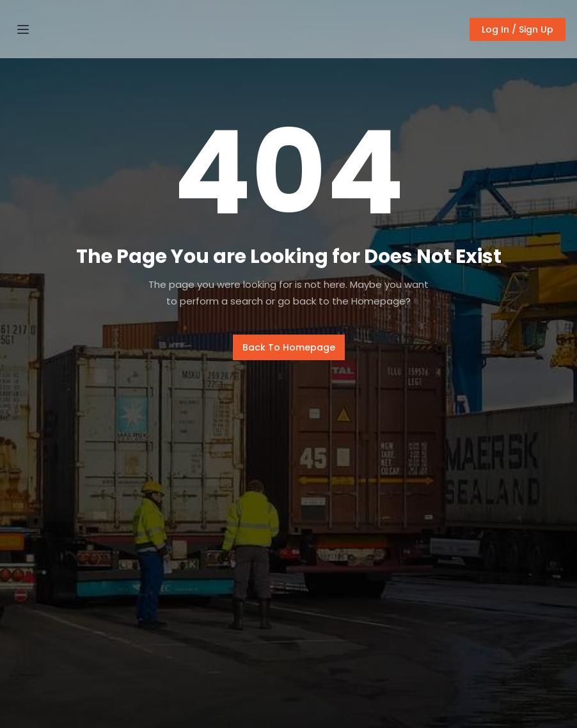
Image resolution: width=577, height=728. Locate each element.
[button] (23, 29)
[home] (288, 29)
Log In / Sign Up (518, 29)
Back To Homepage (289, 347)
